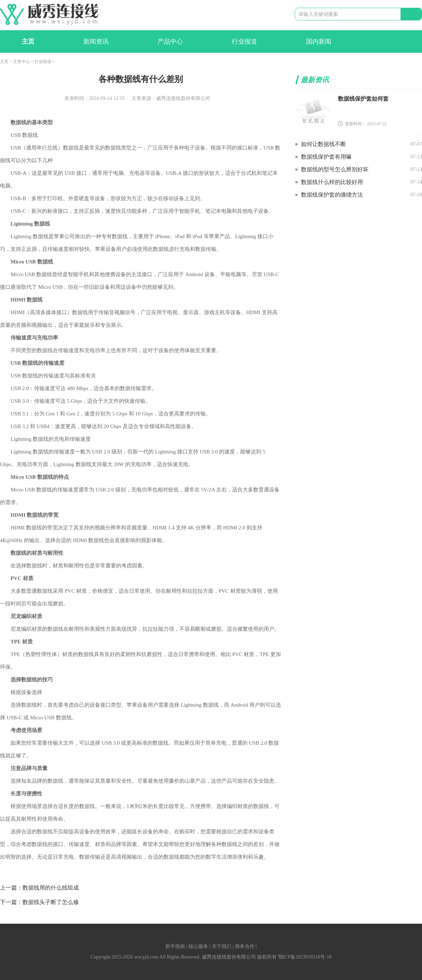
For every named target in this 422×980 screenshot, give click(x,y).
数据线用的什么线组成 (51, 888)
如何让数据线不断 (324, 144)
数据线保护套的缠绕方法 (332, 195)
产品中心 (170, 42)
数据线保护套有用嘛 (326, 157)
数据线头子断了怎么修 (51, 902)
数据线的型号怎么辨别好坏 (335, 169)
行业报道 (244, 42)
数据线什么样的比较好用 (332, 182)
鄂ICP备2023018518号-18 (305, 957)
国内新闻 (319, 42)
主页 (28, 42)
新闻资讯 (96, 42)
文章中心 (21, 62)
